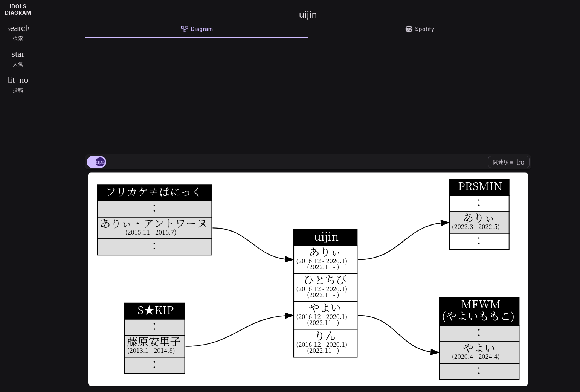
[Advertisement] (308, 95)
